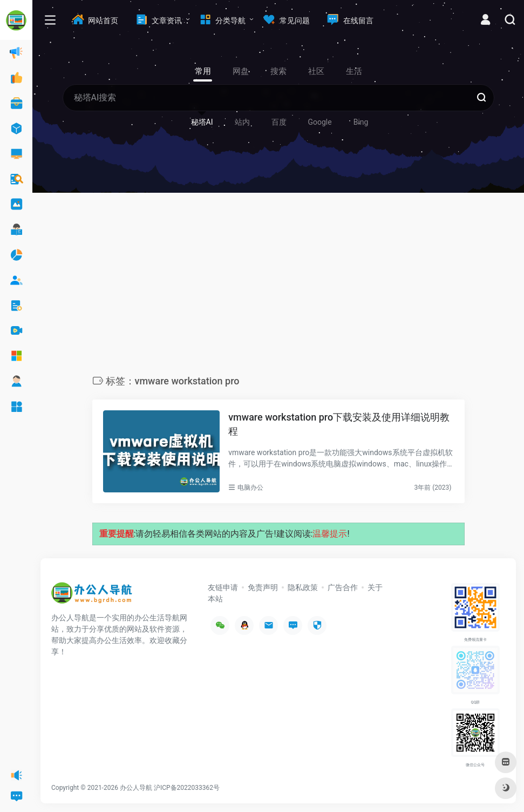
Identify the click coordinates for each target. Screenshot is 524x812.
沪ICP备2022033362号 (187, 788)
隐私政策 (303, 587)
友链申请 (223, 587)
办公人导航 (136, 788)
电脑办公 (250, 488)
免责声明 (263, 587)
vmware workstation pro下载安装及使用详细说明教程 (339, 424)
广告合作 (343, 587)
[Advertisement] (278, 287)
